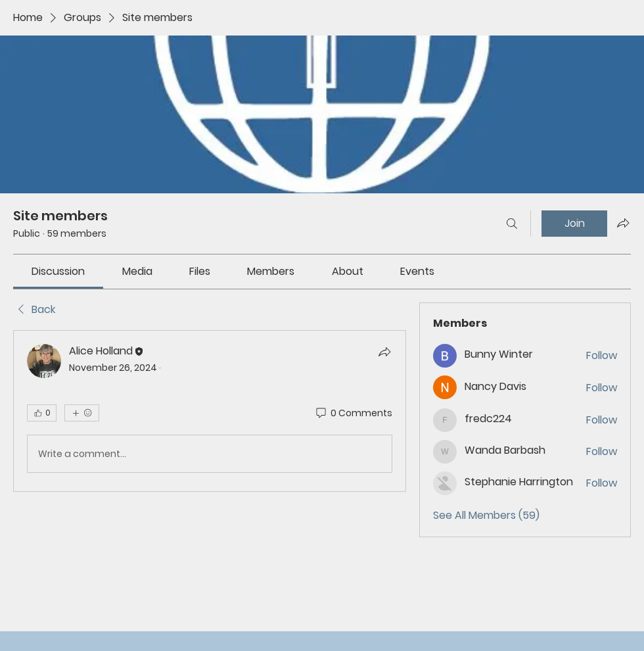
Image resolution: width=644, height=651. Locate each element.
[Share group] (623, 223)
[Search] (512, 224)
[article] (210, 411)
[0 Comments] (353, 414)
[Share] (384, 352)
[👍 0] (42, 413)
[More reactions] (82, 413)
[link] (58, 271)
